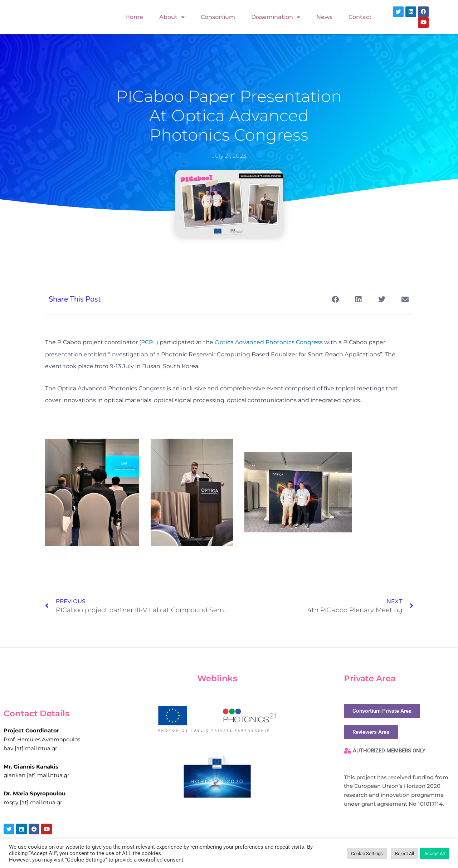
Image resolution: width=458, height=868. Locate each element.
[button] (335, 299)
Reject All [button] (405, 854)
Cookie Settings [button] (367, 854)
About (172, 17)
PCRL (149, 342)
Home (134, 17)
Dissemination (276, 17)
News (324, 17)
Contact (360, 17)
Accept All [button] (435, 854)
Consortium (218, 17)
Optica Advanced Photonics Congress (269, 342)
